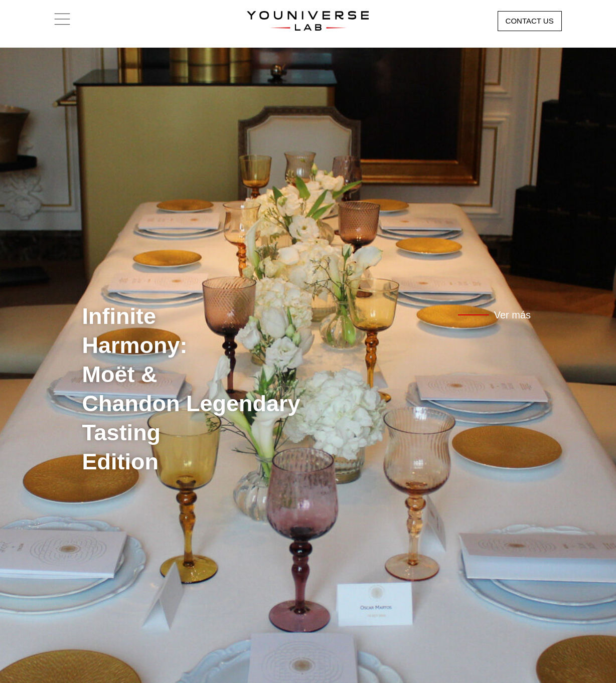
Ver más (512, 315)
